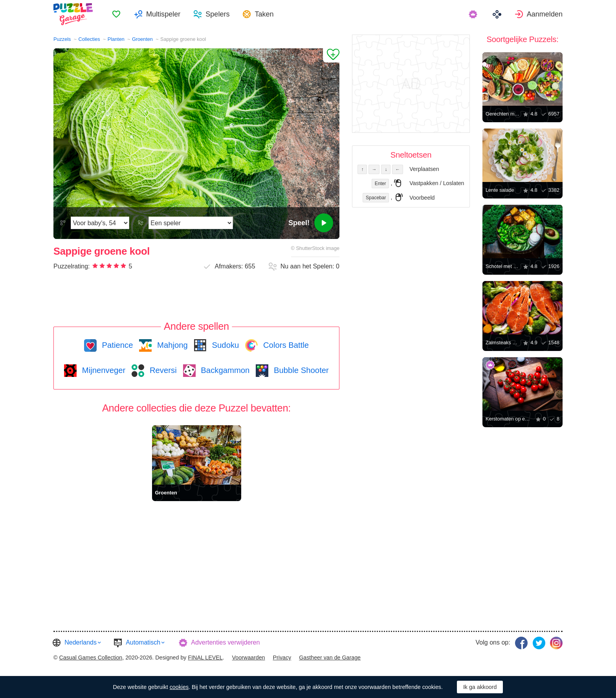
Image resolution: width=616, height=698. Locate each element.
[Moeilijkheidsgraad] (100, 223)
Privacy (282, 658)
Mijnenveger (103, 370)
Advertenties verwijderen (225, 642)
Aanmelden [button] (545, 14)
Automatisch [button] (143, 642)
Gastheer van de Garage (330, 658)
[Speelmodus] (191, 223)
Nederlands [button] (81, 642)
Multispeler (163, 14)
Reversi (162, 370)
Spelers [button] (217, 14)
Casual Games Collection (91, 658)
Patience (116, 345)
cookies (179, 687)
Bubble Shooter (300, 370)
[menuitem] (116, 14)
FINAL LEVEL (205, 658)
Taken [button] (264, 14)
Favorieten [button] (116, 14)
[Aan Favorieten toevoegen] (331, 55)
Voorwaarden (249, 658)
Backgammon (224, 370)
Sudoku (224, 345)
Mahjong (171, 345)
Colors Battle (285, 345)
